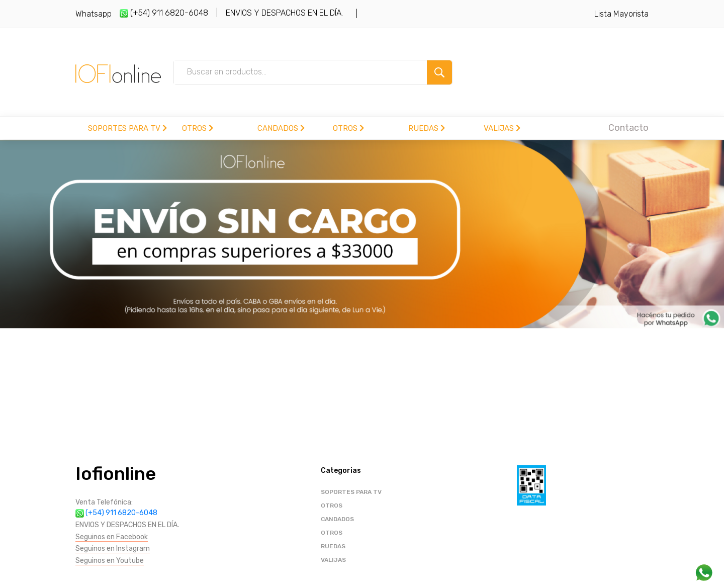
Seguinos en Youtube (110, 561)
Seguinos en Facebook (112, 537)
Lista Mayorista (621, 14)
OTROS (198, 128)
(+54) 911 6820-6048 (164, 13)
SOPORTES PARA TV (127, 128)
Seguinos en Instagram (113, 549)
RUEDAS (427, 128)
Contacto (628, 128)
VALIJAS (502, 128)
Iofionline (116, 474)
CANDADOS (281, 128)
